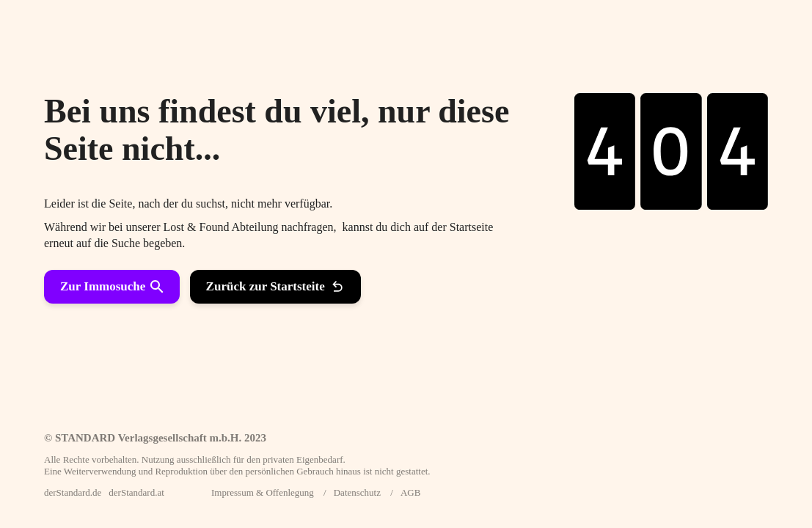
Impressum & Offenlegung (263, 492)
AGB (410, 492)
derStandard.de (73, 492)
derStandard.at (136, 492)
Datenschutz (357, 492)
